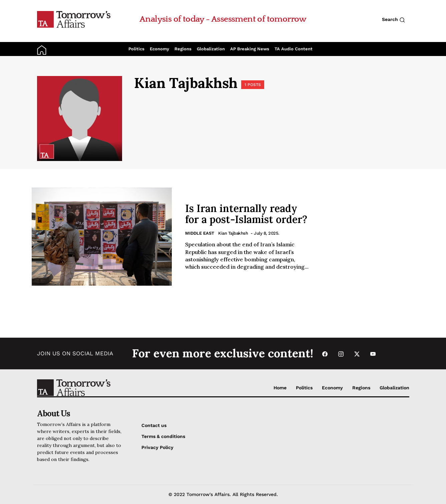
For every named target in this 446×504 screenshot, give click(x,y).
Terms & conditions (163, 436)
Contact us (154, 425)
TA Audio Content (294, 49)
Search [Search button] (393, 20)
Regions (183, 49)
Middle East (200, 233)
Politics (136, 49)
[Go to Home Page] (74, 19)
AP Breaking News (250, 49)
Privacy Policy (157, 447)
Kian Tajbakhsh (233, 233)
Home (280, 388)
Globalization (211, 49)
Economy (159, 49)
